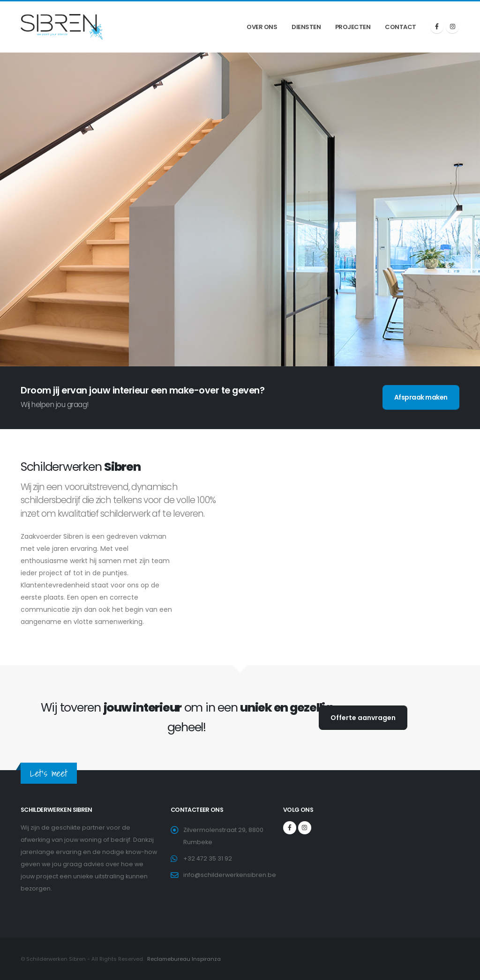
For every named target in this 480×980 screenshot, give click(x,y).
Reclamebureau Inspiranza (183, 959)
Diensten (306, 27)
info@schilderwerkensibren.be (230, 875)
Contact (401, 27)
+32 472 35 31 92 (208, 858)
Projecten (353, 27)
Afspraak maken (421, 397)
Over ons (262, 27)
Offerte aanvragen (363, 718)
